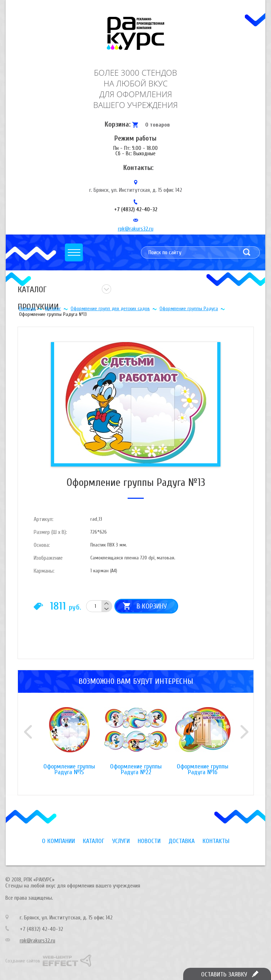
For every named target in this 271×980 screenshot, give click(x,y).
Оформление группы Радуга (189, 309)
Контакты (216, 841)
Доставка (182, 841)
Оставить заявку (224, 974)
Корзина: (118, 124)
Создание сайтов (23, 961)
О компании (58, 841)
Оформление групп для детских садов (110, 309)
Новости (149, 841)
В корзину (152, 606)
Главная (27, 309)
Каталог (53, 309)
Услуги (121, 841)
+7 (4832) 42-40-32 (136, 209)
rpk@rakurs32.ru (136, 229)
